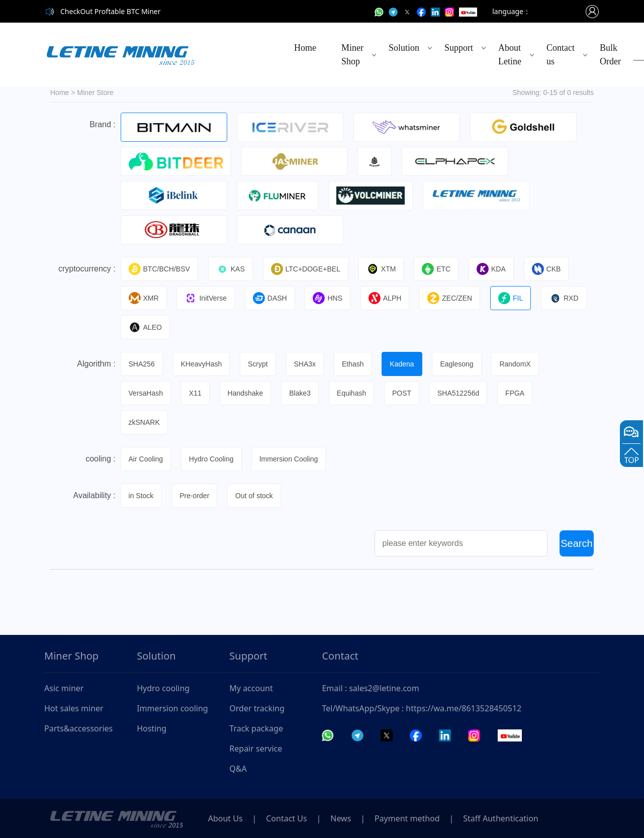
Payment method (408, 818)
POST (402, 393)
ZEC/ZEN (450, 298)
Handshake (246, 393)
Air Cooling (146, 459)
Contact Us (287, 818)
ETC (437, 269)
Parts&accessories (78, 728)
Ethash (353, 364)
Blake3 (300, 393)
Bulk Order (610, 55)
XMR (144, 298)
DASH (270, 298)
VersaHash (146, 393)
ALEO (145, 327)
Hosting (152, 728)
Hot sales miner (74, 708)
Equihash (352, 393)
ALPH (386, 298)
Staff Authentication (502, 818)
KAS (231, 269)
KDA (492, 269)
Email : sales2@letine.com (370, 688)
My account (251, 688)
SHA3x (305, 364)
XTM (382, 269)
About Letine (510, 55)
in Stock (141, 496)
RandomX (516, 364)
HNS (328, 298)
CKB (547, 269)
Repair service (256, 749)
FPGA (516, 393)
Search (576, 543)
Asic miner (64, 688)
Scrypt (258, 364)
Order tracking (257, 708)
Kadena (402, 364)
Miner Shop (352, 55)
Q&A (238, 769)
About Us (225, 818)
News (342, 818)
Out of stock (255, 496)
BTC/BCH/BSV (159, 269)
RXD (565, 298)
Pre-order (195, 496)
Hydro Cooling (211, 459)
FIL (511, 298)
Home (305, 48)
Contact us (561, 55)
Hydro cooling (163, 688)
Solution (404, 48)
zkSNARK (144, 422)
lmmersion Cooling (289, 459)
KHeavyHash (202, 364)
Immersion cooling (172, 708)
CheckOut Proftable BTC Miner (111, 11)
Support (459, 48)
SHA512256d (459, 393)
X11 (195, 393)
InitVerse (206, 298)
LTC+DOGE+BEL (306, 269)
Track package (256, 728)
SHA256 (142, 364)
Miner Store (95, 92)
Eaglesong (457, 364)
